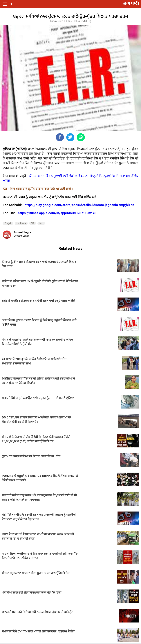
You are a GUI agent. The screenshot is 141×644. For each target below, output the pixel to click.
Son (41, 223)
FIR (33, 223)
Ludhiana (21, 223)
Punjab (8, 223)
